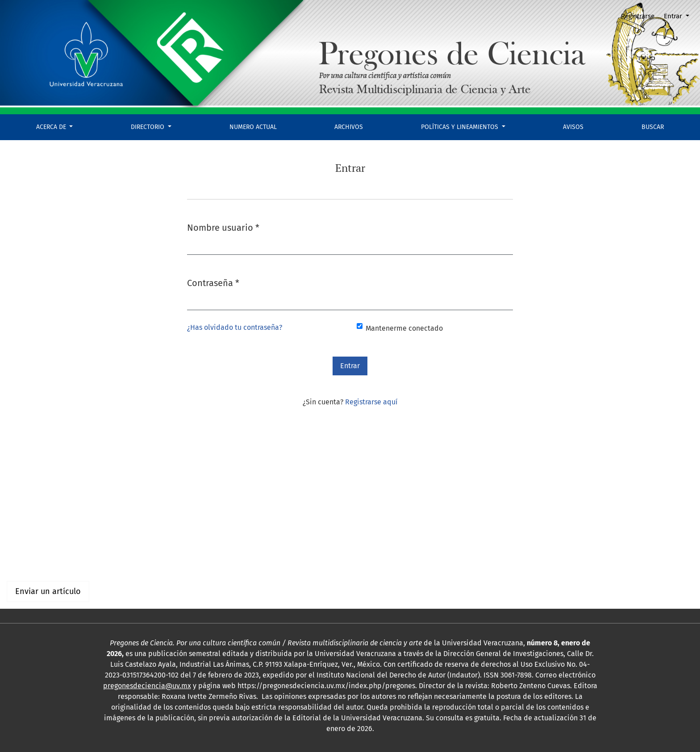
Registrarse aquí (371, 402)
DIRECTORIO (148, 127)
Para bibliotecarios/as (43, 562)
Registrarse (638, 16)
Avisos (573, 127)
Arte (49, 491)
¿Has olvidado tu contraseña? (235, 327)
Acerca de (52, 127)
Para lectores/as (33, 541)
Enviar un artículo (48, 591)
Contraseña (213, 282)
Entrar (674, 16)
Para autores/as (32, 551)
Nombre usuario (223, 227)
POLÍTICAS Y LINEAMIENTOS (460, 127)
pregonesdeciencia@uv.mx (147, 686)
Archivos (349, 127)
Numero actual (253, 127)
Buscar (653, 127)
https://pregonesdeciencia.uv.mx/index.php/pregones (326, 686)
